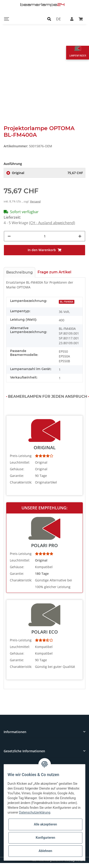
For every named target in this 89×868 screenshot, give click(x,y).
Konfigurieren (45, 838)
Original (47, 173)
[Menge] (45, 236)
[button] (49, 19)
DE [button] (58, 19)
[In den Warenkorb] (44, 250)
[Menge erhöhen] (80, 236)
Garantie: (17, 476)
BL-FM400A (67, 302)
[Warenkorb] (81, 19)
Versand (35, 201)
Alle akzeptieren (45, 824)
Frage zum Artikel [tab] (54, 272)
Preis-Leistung (21, 456)
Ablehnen (45, 851)
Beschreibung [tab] (19, 272)
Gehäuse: (17, 469)
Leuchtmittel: (20, 462)
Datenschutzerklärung (35, 812)
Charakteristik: (21, 482)
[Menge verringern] (9, 236)
